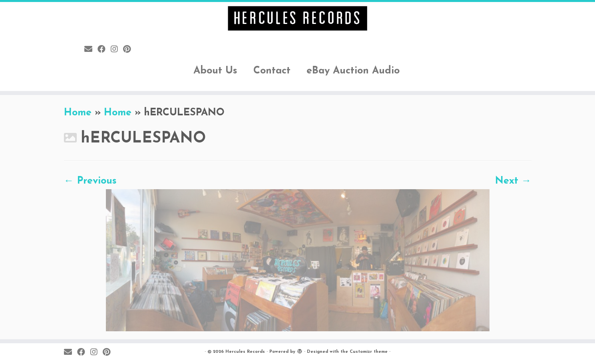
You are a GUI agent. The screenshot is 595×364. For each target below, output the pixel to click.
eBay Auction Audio (353, 71)
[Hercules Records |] (297, 18)
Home (78, 113)
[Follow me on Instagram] (117, 50)
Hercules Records (245, 352)
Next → (513, 181)
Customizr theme (369, 352)
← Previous (90, 181)
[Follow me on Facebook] (104, 50)
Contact (272, 71)
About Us (215, 71)
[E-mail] (91, 50)
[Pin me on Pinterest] (129, 50)
